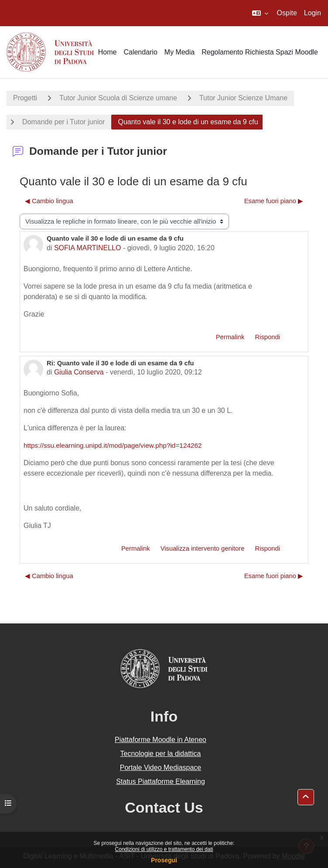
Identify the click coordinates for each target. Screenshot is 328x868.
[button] (260, 13)
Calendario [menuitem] (140, 52)
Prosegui (164, 860)
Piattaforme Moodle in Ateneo (161, 740)
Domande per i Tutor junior (63, 122)
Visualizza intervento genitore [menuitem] (203, 548)
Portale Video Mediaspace (161, 768)
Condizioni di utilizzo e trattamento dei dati (164, 849)
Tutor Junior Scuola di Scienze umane (118, 98)
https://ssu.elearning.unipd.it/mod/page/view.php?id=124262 (113, 445)
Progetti (25, 98)
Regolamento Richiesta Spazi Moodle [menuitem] (260, 52)
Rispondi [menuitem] (267, 337)
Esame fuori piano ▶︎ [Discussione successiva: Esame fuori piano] (274, 201)
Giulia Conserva (79, 372)
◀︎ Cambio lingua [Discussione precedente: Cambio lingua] (49, 201)
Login (313, 13)
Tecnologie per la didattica (160, 754)
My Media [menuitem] (179, 52)
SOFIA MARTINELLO (88, 248)
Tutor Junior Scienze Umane (243, 98)
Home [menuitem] (108, 52)
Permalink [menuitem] (230, 337)
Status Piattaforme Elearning (161, 781)
